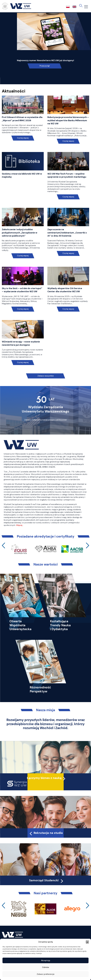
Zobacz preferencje (46, 974)
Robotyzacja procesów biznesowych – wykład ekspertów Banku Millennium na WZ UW (68, 120)
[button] (87, 942)
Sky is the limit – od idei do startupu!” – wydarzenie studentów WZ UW (22, 290)
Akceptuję (46, 960)
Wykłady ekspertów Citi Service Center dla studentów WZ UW (65, 290)
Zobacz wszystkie (46, 376)
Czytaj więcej (23, 138)
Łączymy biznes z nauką (44, 778)
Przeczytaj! (45, 66)
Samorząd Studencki (46, 880)
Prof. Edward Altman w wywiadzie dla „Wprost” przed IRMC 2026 (22, 119)
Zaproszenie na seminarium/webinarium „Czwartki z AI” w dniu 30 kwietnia (67, 233)
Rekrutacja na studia (46, 833)
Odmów (46, 967)
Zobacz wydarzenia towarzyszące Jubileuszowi (46, 420)
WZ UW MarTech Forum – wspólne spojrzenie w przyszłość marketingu (67, 175)
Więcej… (20, 525)
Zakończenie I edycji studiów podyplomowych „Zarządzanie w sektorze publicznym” (20, 233)
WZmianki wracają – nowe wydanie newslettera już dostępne (21, 343)
